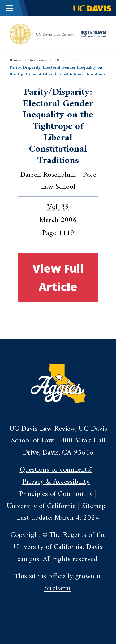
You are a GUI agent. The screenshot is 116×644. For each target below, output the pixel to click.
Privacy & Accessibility (56, 482)
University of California (41, 506)
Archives (38, 60)
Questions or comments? (56, 470)
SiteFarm (57, 588)
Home (15, 60)
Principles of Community (56, 494)
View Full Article (58, 277)
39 (57, 60)
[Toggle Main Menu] (9, 8)
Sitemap (94, 506)
